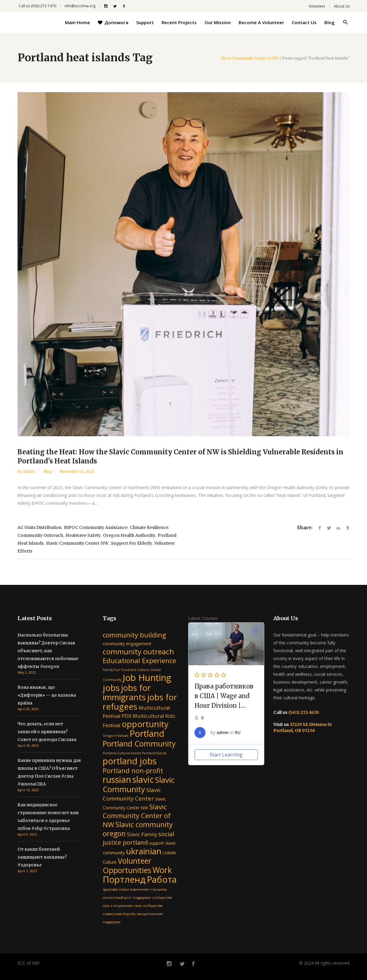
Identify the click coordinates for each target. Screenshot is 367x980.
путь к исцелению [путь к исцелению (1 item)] (118, 906)
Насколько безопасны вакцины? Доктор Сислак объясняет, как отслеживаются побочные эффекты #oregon (48, 651)
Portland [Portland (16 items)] (147, 733)
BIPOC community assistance (96, 527)
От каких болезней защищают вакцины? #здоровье (42, 857)
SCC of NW (28, 963)
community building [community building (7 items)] (134, 635)
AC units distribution (40, 527)
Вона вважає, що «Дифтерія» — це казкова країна (47, 695)
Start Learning (226, 755)
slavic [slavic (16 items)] (143, 779)
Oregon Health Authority (129, 535)
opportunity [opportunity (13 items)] (145, 724)
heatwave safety (83, 535)
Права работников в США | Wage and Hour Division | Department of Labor (224, 706)
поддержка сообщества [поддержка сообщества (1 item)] (152, 898)
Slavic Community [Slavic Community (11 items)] (139, 784)
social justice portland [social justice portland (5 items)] (138, 838)
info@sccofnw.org (80, 6)
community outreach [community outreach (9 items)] (138, 651)
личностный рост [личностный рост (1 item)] (117, 898)
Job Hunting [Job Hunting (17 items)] (147, 678)
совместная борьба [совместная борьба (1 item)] (119, 914)
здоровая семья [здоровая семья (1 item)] (116, 889)
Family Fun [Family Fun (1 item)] (111, 670)
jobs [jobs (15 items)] (111, 688)
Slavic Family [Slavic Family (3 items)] (142, 834)
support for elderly (131, 543)
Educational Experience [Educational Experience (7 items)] (139, 661)
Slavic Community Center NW (77, 543)
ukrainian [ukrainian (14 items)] (144, 851)
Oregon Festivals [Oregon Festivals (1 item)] (116, 736)
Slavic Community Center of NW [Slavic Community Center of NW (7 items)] (137, 816)
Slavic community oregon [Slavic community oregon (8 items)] (138, 829)
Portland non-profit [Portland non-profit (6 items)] (133, 770)
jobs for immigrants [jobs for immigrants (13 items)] (127, 692)
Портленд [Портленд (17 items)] (124, 879)
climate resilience (149, 527)
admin (29, 471)
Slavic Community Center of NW (250, 58)
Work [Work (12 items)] (162, 870)
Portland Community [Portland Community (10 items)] (139, 743)
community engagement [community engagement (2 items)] (127, 644)
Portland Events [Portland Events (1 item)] (154, 753)
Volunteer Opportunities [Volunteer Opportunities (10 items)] (127, 865)
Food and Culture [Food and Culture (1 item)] (135, 670)
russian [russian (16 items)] (117, 779)
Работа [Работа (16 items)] (162, 879)
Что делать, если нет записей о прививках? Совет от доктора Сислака (47, 732)
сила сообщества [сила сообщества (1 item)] (148, 906)
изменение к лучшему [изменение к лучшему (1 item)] (148, 889)
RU (238, 732)
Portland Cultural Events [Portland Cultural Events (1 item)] (122, 753)
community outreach (40, 535)
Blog (48, 471)
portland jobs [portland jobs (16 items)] (130, 761)
